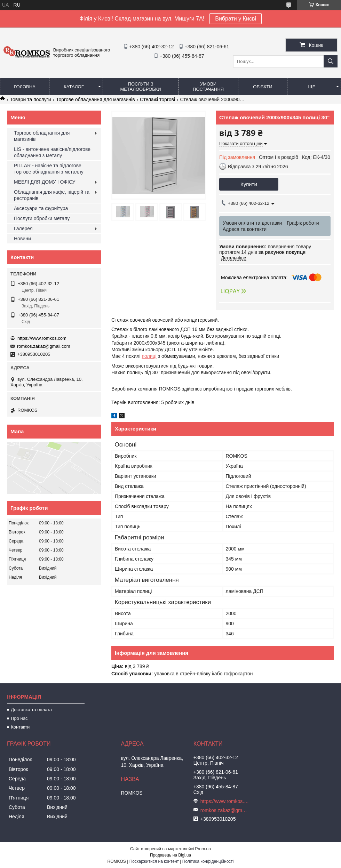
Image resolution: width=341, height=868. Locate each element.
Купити (249, 184)
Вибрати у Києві (236, 19)
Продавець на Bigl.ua (170, 855)
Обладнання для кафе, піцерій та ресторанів (52, 195)
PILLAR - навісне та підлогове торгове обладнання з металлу (49, 169)
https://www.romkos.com (42, 338)
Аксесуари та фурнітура (41, 208)
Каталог (74, 87)
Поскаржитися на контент (154, 861)
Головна (25, 87)
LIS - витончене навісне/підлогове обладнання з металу (52, 152)
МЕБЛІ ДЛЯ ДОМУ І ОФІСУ (45, 182)
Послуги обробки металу (42, 218)
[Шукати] (331, 61)
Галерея (23, 228)
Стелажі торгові (157, 99)
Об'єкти (263, 87)
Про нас (19, 718)
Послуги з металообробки (141, 87)
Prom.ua (203, 849)
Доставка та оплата (31, 710)
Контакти (20, 727)
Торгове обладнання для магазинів (96, 99)
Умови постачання (208, 87)
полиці (149, 356)
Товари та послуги (30, 99)
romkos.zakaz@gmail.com (44, 346)
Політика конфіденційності (208, 861)
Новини (22, 239)
